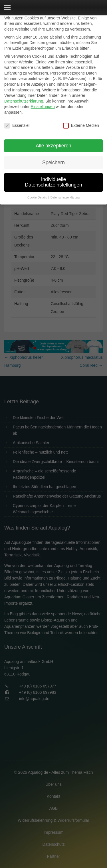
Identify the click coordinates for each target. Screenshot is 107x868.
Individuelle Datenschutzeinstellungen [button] (53, 182)
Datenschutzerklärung (24, 101)
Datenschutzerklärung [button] (65, 197)
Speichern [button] (53, 163)
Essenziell (17, 126)
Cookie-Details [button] (38, 197)
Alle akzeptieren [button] (53, 146)
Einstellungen (43, 107)
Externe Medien (81, 126)
